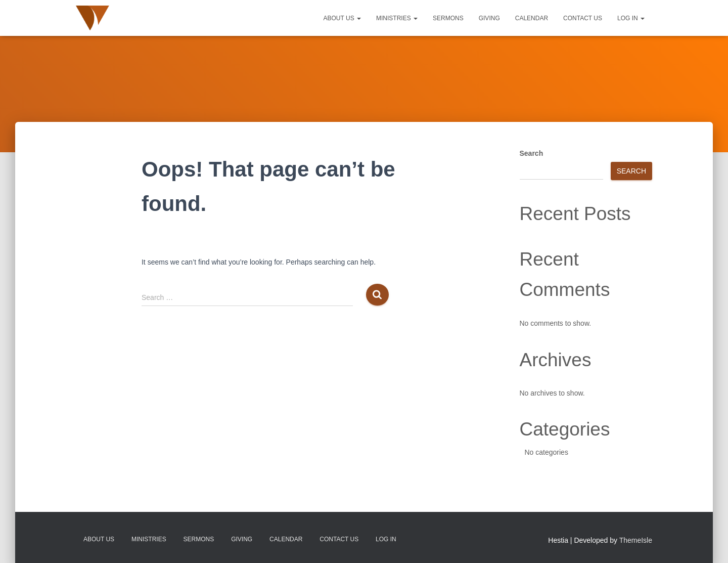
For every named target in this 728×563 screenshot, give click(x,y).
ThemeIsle (636, 540)
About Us (342, 18)
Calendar (532, 18)
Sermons (448, 18)
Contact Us (583, 18)
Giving (489, 18)
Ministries (397, 18)
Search (532, 153)
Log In (631, 18)
